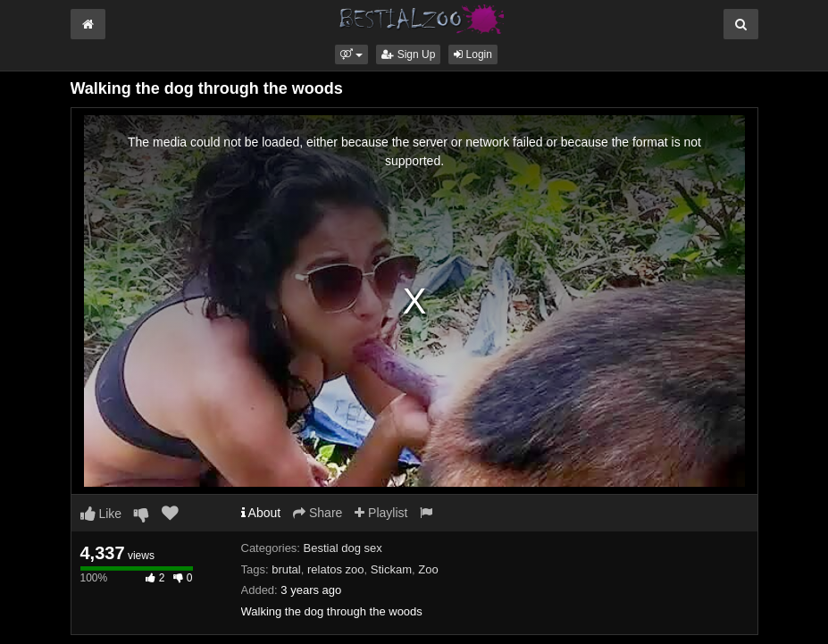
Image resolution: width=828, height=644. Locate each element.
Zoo (428, 569)
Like (101, 514)
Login (473, 54)
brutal (286, 569)
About (261, 513)
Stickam (391, 569)
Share (318, 513)
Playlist (381, 513)
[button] (351, 54)
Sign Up (408, 54)
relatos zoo (336, 569)
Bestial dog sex (343, 548)
